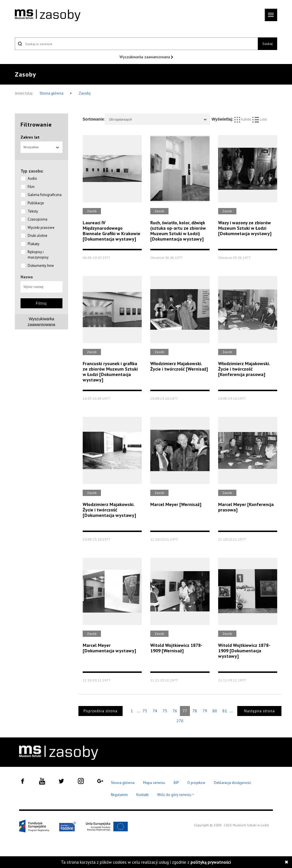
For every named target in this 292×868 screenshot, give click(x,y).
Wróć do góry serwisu (176, 795)
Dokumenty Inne (41, 266)
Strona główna (52, 93)
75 (165, 711)
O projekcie (196, 783)
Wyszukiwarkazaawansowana (41, 322)
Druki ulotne (37, 236)
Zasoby (85, 93)
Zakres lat (30, 137)
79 (205, 711)
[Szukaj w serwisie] (136, 44)
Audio (32, 178)
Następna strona (259, 711)
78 (195, 711)
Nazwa (27, 277)
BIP (176, 783)
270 (180, 721)
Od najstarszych (158, 119)
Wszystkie (41, 147)
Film (31, 187)
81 (225, 711)
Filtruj (41, 303)
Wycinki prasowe (41, 228)
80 (215, 711)
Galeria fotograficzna (45, 195)
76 (175, 711)
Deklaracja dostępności (233, 783)
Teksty (33, 211)
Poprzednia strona (101, 711)
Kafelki (243, 119)
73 (145, 711)
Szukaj (267, 44)
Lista (260, 119)
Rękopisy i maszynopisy (38, 255)
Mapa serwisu (154, 783)
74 (155, 711)
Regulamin (119, 795)
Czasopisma (37, 219)
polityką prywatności (211, 862)
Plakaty (34, 244)
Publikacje (36, 203)
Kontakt (142, 795)
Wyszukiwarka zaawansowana (145, 57)
